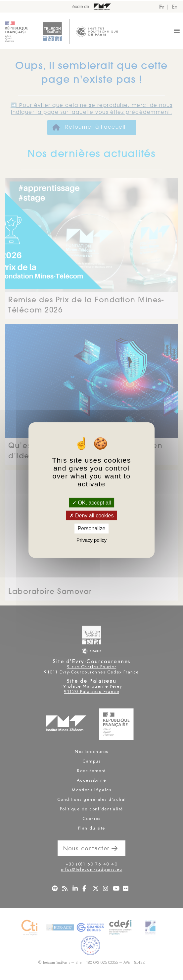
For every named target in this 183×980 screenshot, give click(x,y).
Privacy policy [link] (92, 540)
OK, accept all (91, 503)
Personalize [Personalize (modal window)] (92, 528)
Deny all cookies (92, 516)
